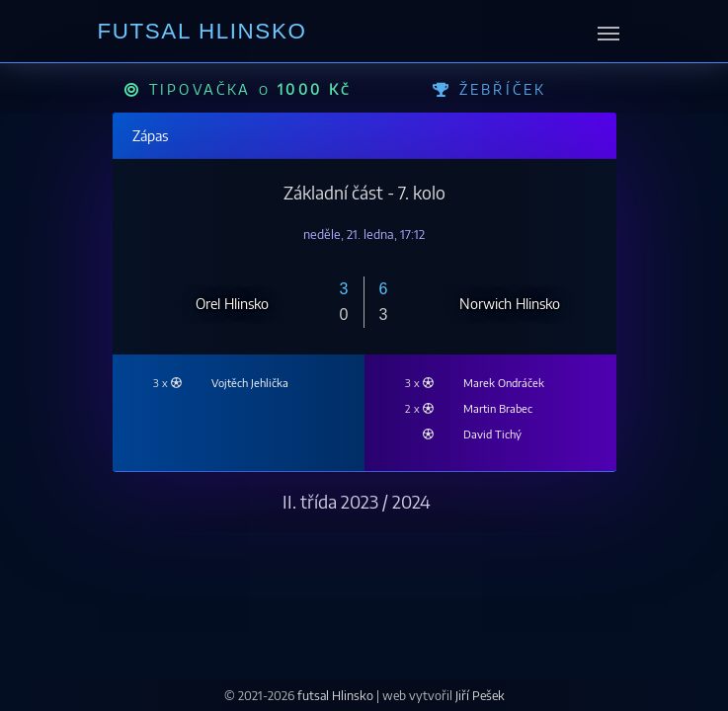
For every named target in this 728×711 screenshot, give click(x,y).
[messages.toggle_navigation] (608, 32)
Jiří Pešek (480, 695)
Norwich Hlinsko (510, 302)
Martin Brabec (498, 408)
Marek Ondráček (504, 382)
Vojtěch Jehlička (250, 382)
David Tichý (492, 434)
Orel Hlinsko (232, 302)
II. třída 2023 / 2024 (357, 501)
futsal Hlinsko (337, 695)
